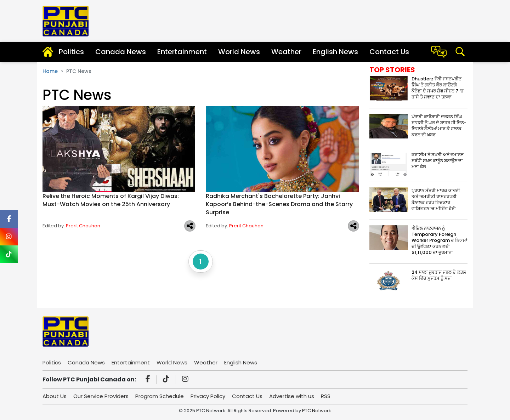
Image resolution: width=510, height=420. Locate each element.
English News (335, 52)
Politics (71, 52)
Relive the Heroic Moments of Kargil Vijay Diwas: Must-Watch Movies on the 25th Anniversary (111, 200)
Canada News (121, 52)
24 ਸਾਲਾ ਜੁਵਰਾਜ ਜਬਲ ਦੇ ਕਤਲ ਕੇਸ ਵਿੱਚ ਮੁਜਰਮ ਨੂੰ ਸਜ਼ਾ (439, 275)
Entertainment (182, 52)
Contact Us (389, 52)
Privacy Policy (208, 396)
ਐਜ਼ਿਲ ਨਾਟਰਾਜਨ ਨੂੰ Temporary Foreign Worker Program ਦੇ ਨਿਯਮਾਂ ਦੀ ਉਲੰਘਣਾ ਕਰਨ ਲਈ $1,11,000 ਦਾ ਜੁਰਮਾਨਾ (440, 240)
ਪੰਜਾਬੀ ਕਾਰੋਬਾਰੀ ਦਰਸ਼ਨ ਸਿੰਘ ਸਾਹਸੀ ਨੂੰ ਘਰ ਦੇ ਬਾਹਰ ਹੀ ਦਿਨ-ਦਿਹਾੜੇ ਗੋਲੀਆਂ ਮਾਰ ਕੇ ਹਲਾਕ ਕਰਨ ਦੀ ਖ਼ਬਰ (439, 126)
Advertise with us (292, 396)
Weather (286, 52)
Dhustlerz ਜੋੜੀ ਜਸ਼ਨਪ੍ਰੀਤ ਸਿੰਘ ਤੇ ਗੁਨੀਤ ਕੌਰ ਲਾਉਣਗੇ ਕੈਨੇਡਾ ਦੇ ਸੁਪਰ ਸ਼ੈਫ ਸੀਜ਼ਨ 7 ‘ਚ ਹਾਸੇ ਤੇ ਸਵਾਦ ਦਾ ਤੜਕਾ (438, 88)
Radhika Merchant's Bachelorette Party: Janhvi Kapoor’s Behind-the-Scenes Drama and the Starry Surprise (279, 204)
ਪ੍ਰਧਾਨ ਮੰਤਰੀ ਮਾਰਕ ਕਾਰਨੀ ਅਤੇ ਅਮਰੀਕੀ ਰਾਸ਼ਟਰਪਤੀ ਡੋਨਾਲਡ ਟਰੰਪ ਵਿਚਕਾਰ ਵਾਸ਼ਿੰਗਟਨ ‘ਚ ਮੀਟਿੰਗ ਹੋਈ (436, 199)
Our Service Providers (101, 396)
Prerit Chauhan (83, 226)
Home (50, 71)
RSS (326, 396)
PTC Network (317, 411)
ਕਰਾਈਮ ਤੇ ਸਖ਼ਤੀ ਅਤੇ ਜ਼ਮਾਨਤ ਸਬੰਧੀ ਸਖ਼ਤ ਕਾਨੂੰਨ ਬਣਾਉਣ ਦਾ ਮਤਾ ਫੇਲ (438, 161)
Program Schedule (160, 396)
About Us (55, 396)
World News (239, 52)
